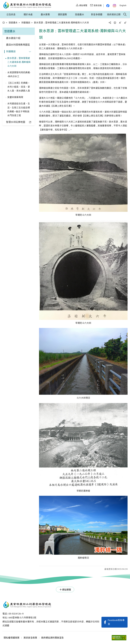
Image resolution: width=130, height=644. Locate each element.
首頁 (4, 22)
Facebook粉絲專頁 (116, 622)
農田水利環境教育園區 (18, 45)
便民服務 (62, 15)
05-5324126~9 (16, 614)
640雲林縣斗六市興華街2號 (22, 618)
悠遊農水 (80, 15)
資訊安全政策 (30, 638)
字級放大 (125, 23)
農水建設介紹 (13, 38)
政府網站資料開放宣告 (52, 638)
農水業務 (45, 15)
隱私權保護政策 (12, 638)
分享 (110, 23)
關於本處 (28, 15)
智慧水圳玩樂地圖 (16, 122)
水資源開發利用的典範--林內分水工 (19, 74)
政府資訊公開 (114, 15)
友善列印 (115, 23)
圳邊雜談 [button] (11, 52)
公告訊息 (11, 15)
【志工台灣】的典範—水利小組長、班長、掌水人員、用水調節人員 (19, 87)
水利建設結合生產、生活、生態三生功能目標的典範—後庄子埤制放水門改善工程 (19, 110)
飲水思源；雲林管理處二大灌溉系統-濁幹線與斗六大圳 (19, 62)
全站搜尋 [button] (125, 15)
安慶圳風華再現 (15, 97)
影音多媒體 (97, 15)
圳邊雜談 (26, 23)
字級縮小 (120, 23)
